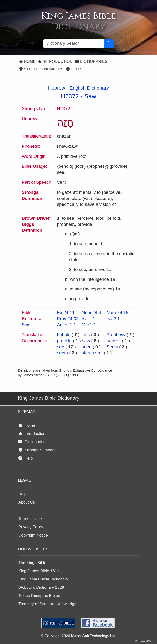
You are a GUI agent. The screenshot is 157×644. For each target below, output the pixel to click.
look (86, 335)
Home (27, 62)
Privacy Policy (31, 527)
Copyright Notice (33, 535)
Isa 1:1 (88, 319)
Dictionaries (91, 62)
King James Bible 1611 (39, 571)
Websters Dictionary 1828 (41, 587)
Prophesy (116, 335)
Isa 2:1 (113, 319)
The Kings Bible (32, 563)
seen (87, 347)
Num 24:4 (91, 312)
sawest (114, 341)
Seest (112, 347)
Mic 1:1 (89, 325)
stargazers (92, 353)
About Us (27, 502)
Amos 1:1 (66, 325)
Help (73, 69)
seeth (62, 353)
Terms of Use (30, 519)
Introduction (55, 62)
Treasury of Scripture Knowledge (47, 604)
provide (64, 341)
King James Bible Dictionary (43, 579)
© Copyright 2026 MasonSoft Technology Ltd (78, 636)
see (61, 347)
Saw (90, 96)
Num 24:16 (117, 312)
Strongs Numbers (41, 69)
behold (64, 335)
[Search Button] (109, 44)
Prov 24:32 (68, 319)
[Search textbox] (74, 44)
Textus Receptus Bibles (39, 596)
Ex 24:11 (66, 312)
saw (86, 341)
